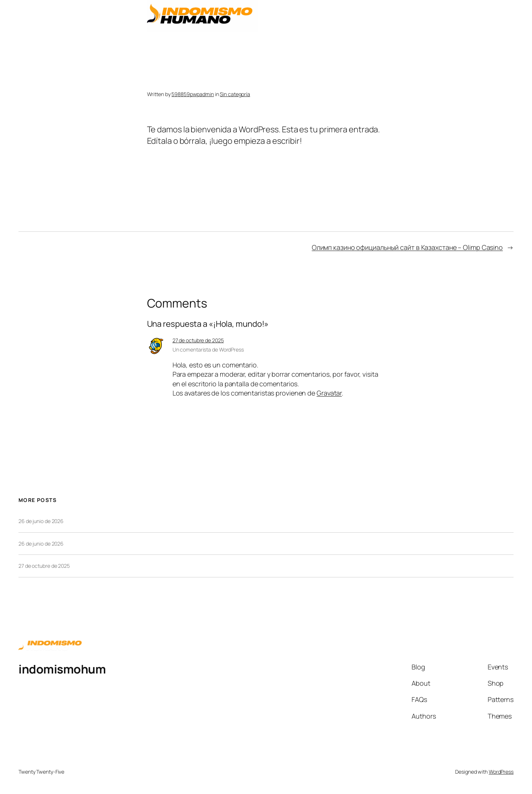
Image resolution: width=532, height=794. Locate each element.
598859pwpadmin (193, 94)
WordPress (501, 772)
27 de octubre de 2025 (198, 340)
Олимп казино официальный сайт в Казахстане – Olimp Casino (407, 247)
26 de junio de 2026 (41, 521)
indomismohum (62, 669)
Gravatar (329, 393)
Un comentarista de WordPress (208, 350)
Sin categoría (235, 94)
